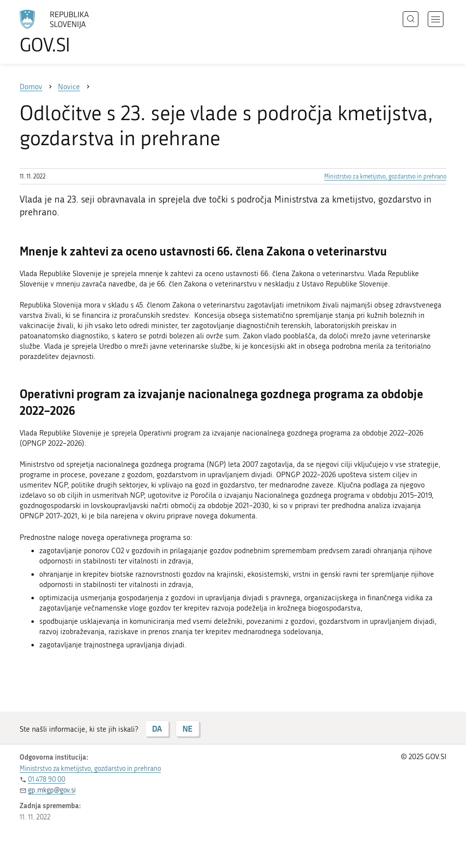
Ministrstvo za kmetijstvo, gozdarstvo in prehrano (385, 177)
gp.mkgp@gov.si (52, 790)
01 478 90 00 (47, 779)
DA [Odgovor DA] (157, 728)
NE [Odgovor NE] (187, 728)
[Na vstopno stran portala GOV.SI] (69, 32)
